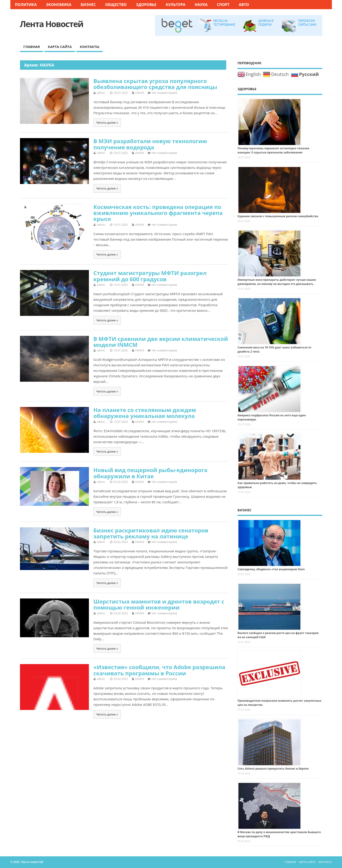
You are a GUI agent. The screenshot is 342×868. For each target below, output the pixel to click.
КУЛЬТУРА (176, 5)
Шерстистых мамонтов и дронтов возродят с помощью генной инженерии (159, 604)
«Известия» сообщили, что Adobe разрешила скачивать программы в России (159, 670)
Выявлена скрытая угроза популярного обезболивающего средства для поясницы (155, 84)
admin (101, 93)
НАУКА (201, 5)
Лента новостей (52, 24)
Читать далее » (107, 122)
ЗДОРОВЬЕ (146, 5)
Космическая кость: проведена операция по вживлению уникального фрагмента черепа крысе (158, 213)
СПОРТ (223, 5)
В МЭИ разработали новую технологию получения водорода (150, 144)
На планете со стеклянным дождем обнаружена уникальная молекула (145, 413)
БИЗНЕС (88, 5)
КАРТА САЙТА (60, 47)
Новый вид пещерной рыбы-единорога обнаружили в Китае (151, 473)
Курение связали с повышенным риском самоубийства (278, 216)
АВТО (244, 5)
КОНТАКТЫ (89, 47)
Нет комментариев (164, 93)
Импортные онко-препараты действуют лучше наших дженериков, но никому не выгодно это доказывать (277, 282)
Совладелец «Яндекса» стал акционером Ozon (271, 569)
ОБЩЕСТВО (116, 5)
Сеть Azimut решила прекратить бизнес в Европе (273, 769)
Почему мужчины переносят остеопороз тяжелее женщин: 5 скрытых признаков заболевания (273, 150)
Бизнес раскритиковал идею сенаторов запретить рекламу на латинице (151, 533)
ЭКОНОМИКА (59, 5)
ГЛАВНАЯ (32, 47)
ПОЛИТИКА (26, 5)
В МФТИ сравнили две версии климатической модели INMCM (161, 342)
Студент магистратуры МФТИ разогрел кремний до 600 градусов (150, 276)
